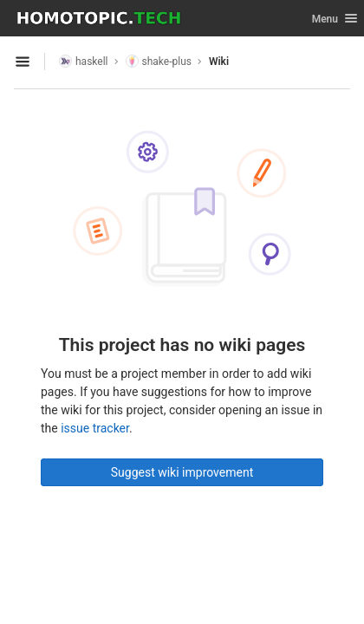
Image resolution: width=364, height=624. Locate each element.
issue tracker (95, 428)
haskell (84, 61)
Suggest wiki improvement (182, 472)
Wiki (219, 62)
